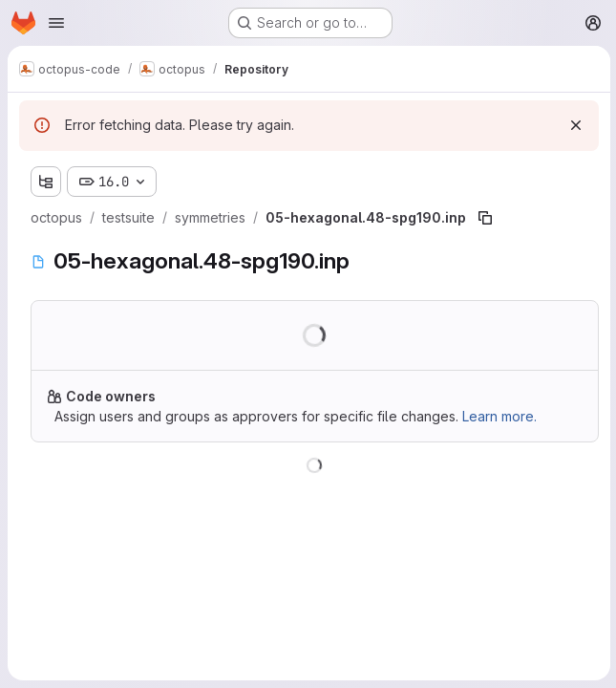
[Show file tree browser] (46, 182)
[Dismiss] (574, 125)
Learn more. (499, 416)
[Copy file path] (485, 218)
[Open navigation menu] (56, 23)
